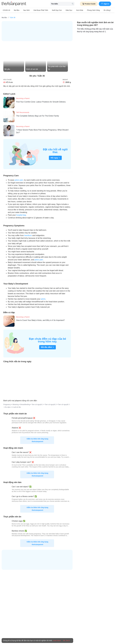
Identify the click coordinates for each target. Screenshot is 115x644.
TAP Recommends (23, 111)
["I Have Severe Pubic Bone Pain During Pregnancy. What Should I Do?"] (10, 129)
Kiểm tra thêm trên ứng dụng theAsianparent (37, 438)
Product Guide (89, 4)
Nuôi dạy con (52, 10)
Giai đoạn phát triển (37, 10)
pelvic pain (19, 178)
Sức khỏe (73, 10)
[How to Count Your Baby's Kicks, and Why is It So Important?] (10, 319)
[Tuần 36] (12, 16)
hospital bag (21, 213)
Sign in (105, 4)
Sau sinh (24, 10)
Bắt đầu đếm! (48, 345)
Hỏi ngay (55, 156)
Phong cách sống (86, 10)
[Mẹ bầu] (4, 16)
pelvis (43, 297)
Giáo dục (63, 10)
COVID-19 (6, 10)
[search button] (73, 4)
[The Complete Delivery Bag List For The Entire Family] (10, 115)
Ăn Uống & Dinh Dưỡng (103, 10)
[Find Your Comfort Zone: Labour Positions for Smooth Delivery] (10, 101)
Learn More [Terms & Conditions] (57, 641)
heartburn (28, 234)
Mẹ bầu (16, 10)
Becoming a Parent (23, 96)
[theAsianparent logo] (14, 4)
